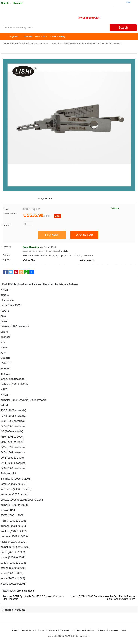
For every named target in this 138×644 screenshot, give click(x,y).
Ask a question (87, 260)
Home (5, 37)
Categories (13, 37)
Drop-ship (53, 630)
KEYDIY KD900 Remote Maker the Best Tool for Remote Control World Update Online (106, 598)
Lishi (26, 43)
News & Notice (27, 630)
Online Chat (29, 260)
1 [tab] (66, 187)
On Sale (28, 37)
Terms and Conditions (85, 630)
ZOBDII (68, 636)
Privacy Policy (66, 630)
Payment (41, 630)
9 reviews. (48, 199)
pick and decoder (26, 591)
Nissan (64, 284)
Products (16, 43)
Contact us (114, 630)
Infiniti (5, 405)
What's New (41, 37)
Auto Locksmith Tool (42, 43)
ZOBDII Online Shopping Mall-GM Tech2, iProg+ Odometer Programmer (30, 17)
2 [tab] (72, 187)
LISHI (4, 284)
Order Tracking (58, 37)
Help (124, 630)
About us (102, 630)
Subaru (73, 284)
